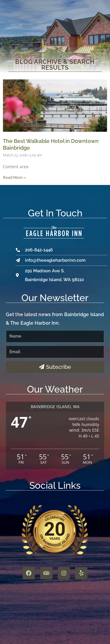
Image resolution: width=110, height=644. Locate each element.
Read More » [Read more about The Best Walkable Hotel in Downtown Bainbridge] (14, 177)
